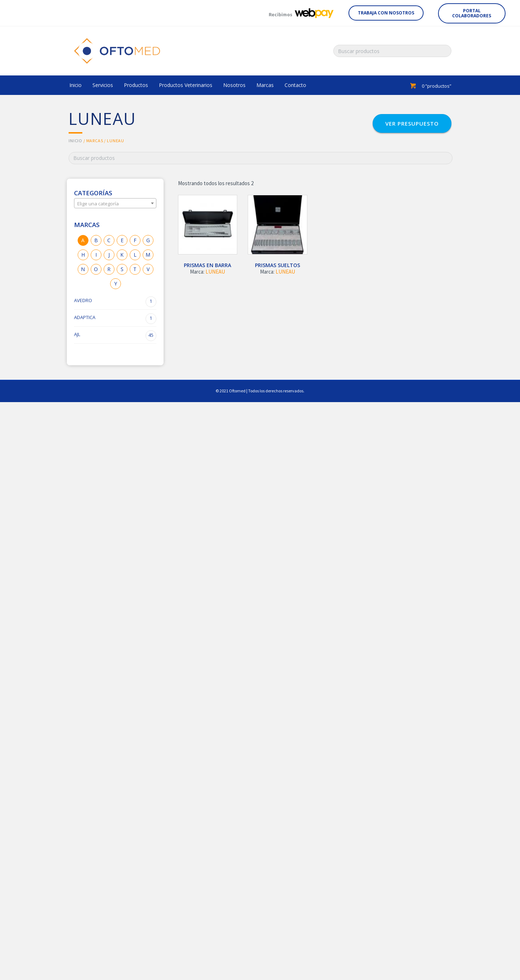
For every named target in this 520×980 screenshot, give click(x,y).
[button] (386, 13)
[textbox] (115, 204)
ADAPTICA (115, 319)
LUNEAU (215, 272)
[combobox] (115, 203)
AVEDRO (115, 302)
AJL (115, 336)
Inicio (75, 141)
